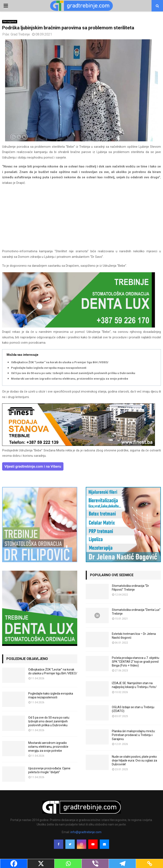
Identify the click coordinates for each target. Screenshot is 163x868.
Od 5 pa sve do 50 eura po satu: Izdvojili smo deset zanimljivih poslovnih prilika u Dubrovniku (73, 373)
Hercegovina (10, 22)
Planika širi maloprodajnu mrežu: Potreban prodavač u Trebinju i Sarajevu (134, 735)
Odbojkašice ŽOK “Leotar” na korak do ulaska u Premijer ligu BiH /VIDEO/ (60, 362)
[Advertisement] (81, 219)
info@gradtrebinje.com (86, 832)
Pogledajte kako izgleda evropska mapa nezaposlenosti (49, 368)
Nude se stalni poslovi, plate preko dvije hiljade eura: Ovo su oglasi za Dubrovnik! (134, 760)
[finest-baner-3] (79, 445)
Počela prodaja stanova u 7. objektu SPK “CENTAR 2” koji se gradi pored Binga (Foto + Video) (136, 662)
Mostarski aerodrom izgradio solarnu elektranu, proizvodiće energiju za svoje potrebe (70, 379)
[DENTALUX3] (79, 326)
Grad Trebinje (20, 34)
